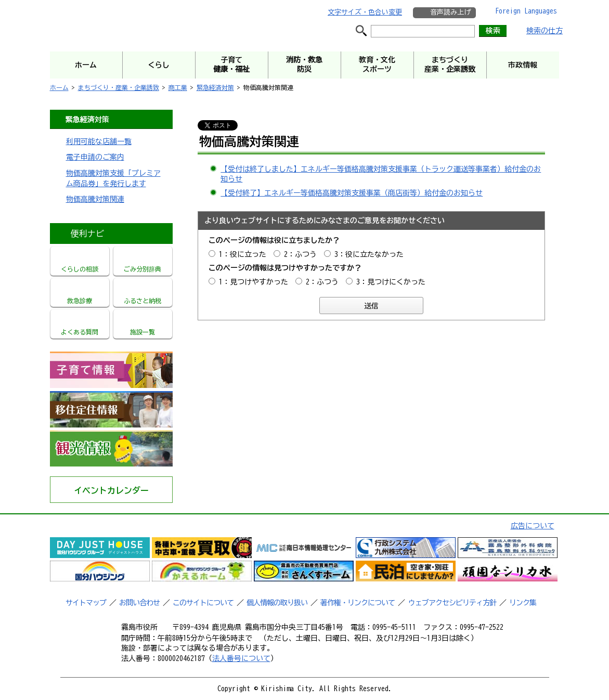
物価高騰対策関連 (95, 199)
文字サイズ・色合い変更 (365, 12)
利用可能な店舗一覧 (99, 141)
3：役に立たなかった (369, 254)
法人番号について (241, 658)
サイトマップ (86, 603)
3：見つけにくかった (391, 282)
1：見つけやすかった (254, 282)
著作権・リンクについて (358, 603)
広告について (533, 526)
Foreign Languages (526, 11)
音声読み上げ (450, 12)
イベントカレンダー (111, 490)
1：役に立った (243, 254)
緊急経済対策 (215, 87)
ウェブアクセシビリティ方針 (452, 603)
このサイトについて (203, 603)
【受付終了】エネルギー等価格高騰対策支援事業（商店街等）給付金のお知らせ (352, 193)
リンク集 (523, 603)
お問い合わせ (139, 603)
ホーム (59, 87)
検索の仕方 (545, 31)
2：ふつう (300, 254)
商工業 (178, 87)
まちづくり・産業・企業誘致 (119, 87)
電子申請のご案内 (95, 157)
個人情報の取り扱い (277, 603)
